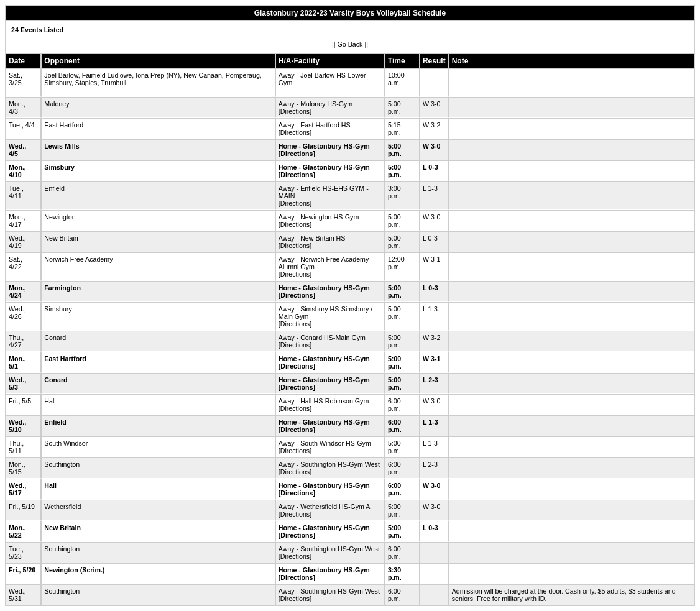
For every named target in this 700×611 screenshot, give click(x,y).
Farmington (62, 288)
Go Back (350, 44)
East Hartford (64, 125)
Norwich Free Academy (78, 259)
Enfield (54, 188)
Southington (62, 464)
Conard (55, 338)
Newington (60, 217)
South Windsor (66, 443)
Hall (50, 401)
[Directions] (295, 111)
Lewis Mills (62, 146)
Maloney (57, 104)
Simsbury (59, 167)
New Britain (61, 238)
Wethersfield (62, 507)
